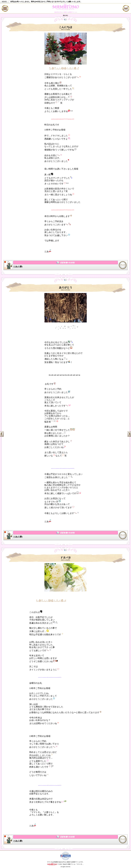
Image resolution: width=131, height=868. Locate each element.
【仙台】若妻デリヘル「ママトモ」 (73, 864)
